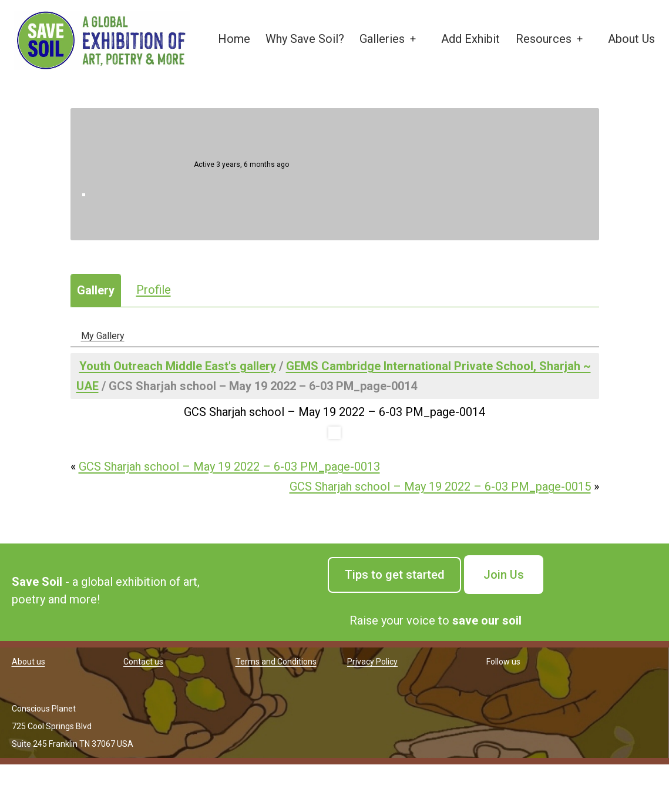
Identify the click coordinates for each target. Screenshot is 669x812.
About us (28, 662)
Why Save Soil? (305, 39)
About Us (631, 39)
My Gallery (103, 336)
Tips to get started (395, 575)
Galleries (382, 39)
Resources (544, 39)
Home (234, 39)
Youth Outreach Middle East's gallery (178, 366)
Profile (154, 290)
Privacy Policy (372, 662)
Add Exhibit (470, 39)
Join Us (504, 575)
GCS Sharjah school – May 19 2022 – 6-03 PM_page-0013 (229, 467)
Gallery (96, 290)
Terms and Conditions (276, 662)
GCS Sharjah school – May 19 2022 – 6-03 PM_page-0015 (440, 486)
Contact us (143, 662)
